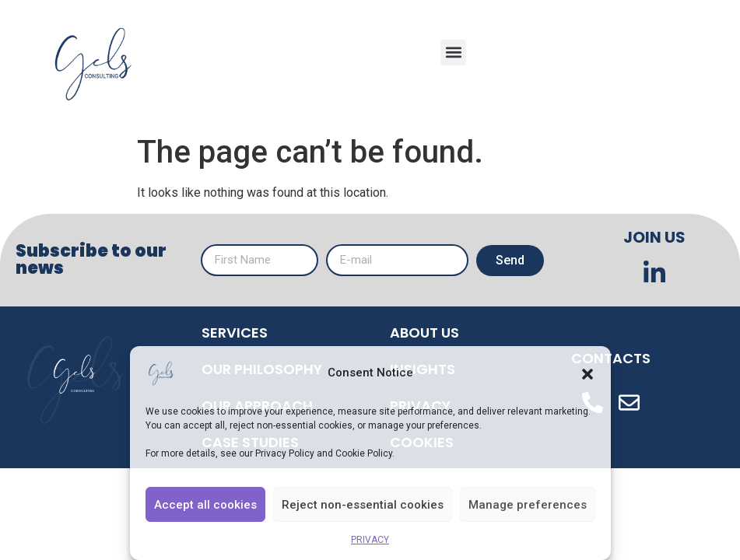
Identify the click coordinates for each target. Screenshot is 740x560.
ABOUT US (424, 332)
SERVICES (235, 332)
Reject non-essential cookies (363, 505)
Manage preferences (528, 505)
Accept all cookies (205, 505)
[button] (587, 373)
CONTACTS (611, 358)
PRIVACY (370, 540)
